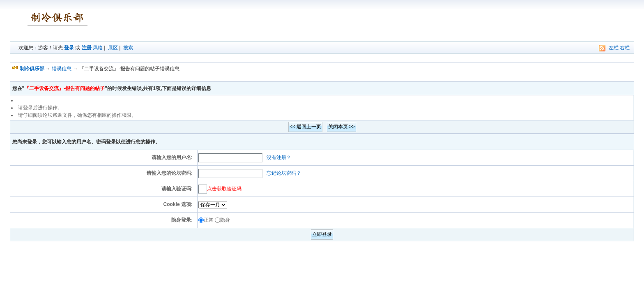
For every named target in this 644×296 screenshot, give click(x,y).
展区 (113, 48)
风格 (98, 48)
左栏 (614, 48)
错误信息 (62, 69)
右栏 (625, 48)
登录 (69, 48)
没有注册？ (279, 157)
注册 (87, 48)
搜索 (128, 48)
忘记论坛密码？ (284, 173)
